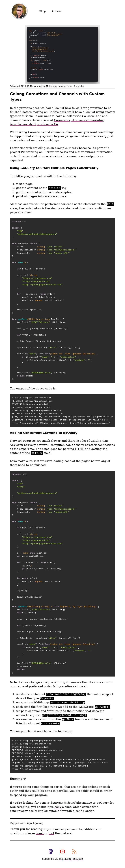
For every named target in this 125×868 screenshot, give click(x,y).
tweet (40, 833)
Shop (42, 11)
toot (51, 833)
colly (58, 807)
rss (61, 859)
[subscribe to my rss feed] (74, 852)
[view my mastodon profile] (51, 852)
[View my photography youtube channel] (62, 852)
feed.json (77, 859)
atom (68, 859)
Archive (57, 11)
